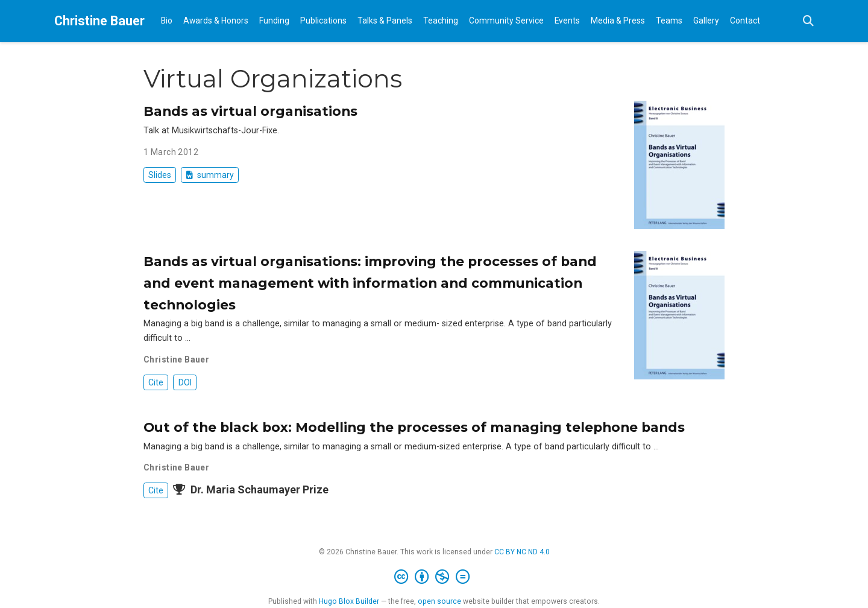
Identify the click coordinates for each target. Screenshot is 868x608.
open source (439, 601)
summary (210, 175)
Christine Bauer (99, 21)
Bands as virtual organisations (250, 111)
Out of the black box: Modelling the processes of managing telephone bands (414, 427)
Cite (156, 382)
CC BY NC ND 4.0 (522, 552)
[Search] (808, 21)
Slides (160, 175)
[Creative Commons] (434, 577)
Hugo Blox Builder (349, 601)
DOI (185, 382)
